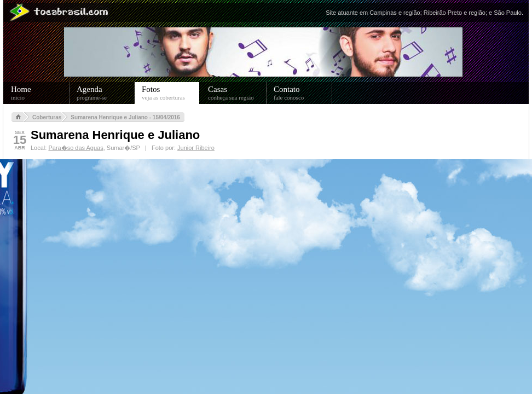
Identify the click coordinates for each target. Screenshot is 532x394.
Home (40, 93)
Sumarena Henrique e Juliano (115, 135)
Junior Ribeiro (196, 148)
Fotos (170, 93)
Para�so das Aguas (76, 148)
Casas (237, 93)
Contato (303, 93)
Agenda (106, 93)
